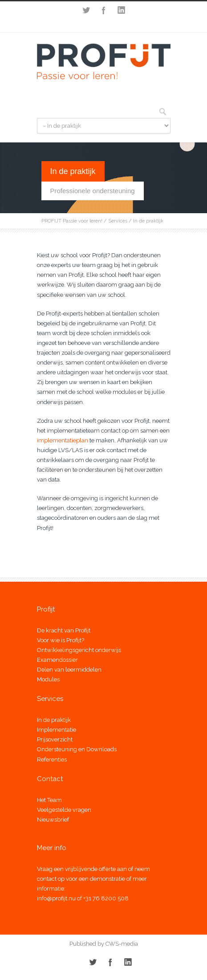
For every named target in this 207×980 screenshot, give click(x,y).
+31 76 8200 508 (106, 898)
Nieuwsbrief (53, 820)
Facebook (104, 10)
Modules (48, 679)
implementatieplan (63, 440)
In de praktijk (54, 720)
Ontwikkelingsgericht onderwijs (79, 650)
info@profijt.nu (56, 898)
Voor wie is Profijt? (61, 640)
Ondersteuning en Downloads (77, 749)
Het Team (49, 800)
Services (118, 221)
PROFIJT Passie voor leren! (72, 221)
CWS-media (121, 944)
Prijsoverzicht (55, 739)
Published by (87, 944)
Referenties (52, 759)
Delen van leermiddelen (69, 670)
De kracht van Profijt (64, 630)
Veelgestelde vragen (64, 810)
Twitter (86, 10)
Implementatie (57, 730)
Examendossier (57, 660)
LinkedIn (122, 10)
